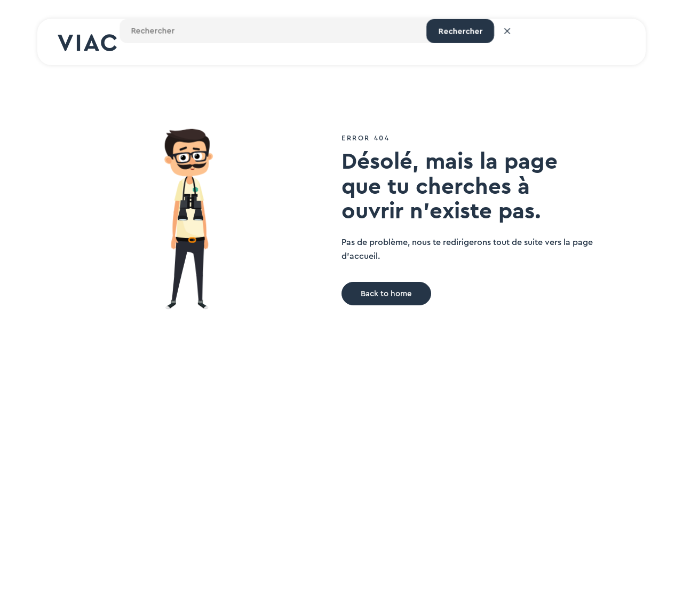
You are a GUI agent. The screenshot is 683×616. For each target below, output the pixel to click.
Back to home (386, 294)
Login (545, 42)
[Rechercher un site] (485, 42)
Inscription (603, 42)
